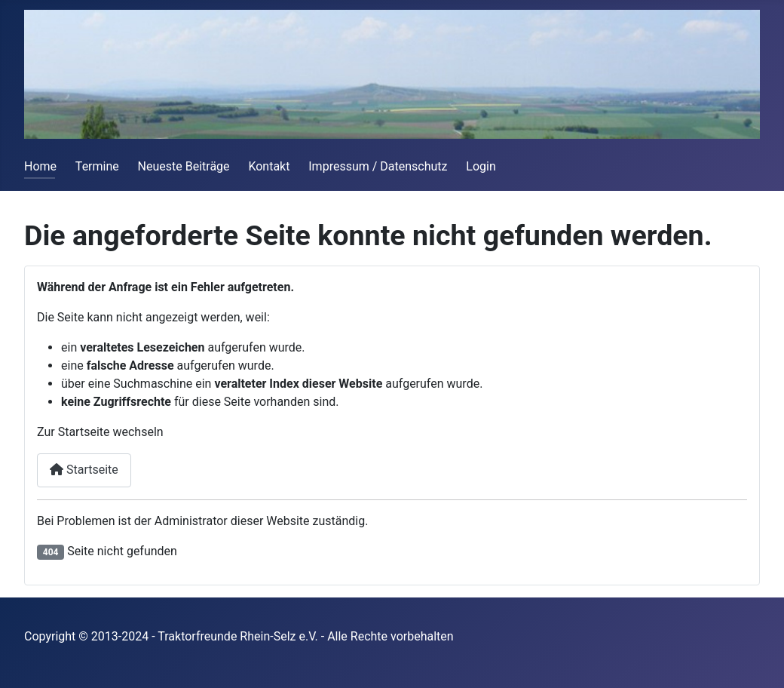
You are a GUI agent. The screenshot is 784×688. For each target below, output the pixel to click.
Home (40, 166)
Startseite (84, 470)
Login (481, 166)
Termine (97, 166)
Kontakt (269, 166)
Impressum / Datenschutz (378, 166)
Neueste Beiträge (184, 166)
